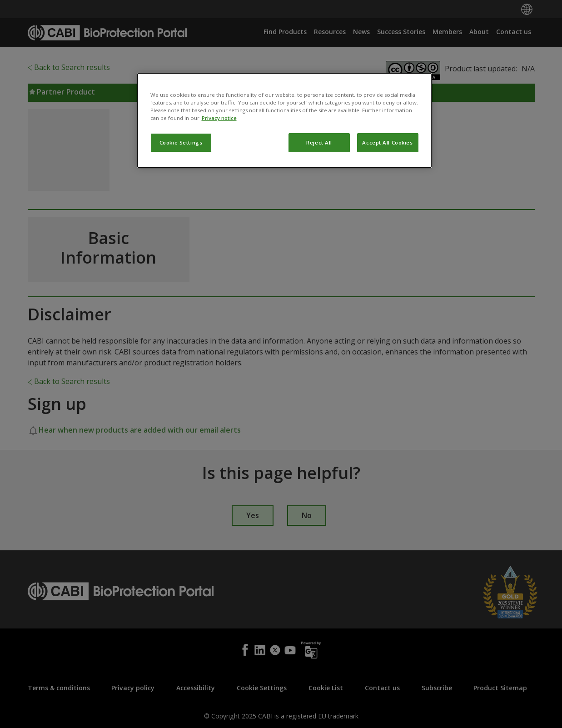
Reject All (319, 184)
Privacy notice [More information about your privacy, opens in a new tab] (219, 160)
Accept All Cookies (387, 184)
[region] (284, 162)
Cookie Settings (181, 184)
